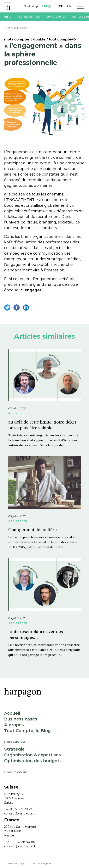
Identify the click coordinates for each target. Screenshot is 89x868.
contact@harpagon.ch (21, 813)
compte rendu (56, 17)
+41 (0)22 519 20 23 (18, 809)
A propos (14, 725)
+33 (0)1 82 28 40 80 (20, 842)
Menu (80, 6)
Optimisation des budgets (33, 761)
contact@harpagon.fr (20, 846)
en (69, 6)
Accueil (12, 713)
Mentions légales (41, 863)
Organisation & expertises (32, 755)
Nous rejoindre (16, 772)
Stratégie (14, 749)
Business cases (21, 719)
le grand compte (29, 17)
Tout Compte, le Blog (27, 731)
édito (8, 17)
